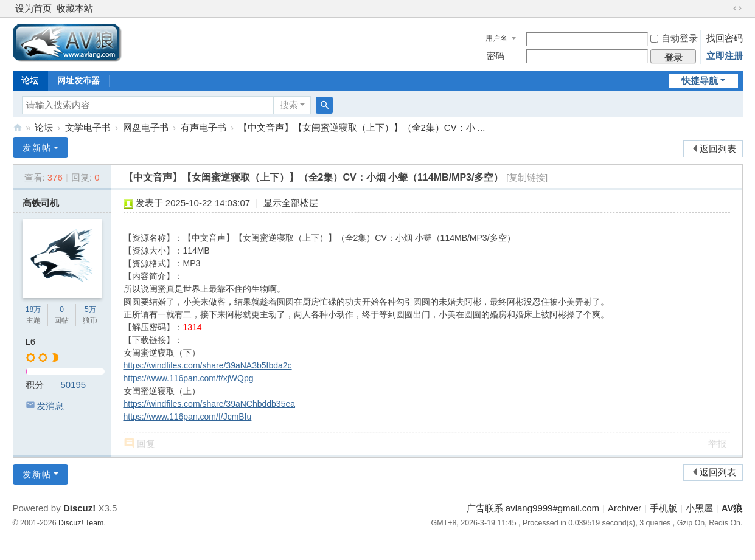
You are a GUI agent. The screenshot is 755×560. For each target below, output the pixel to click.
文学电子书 (88, 127)
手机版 (663, 508)
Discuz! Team (81, 523)
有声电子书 (204, 127)
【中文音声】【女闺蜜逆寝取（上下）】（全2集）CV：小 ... (362, 127)
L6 (31, 341)
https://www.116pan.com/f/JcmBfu (188, 417)
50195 (74, 385)
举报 (717, 444)
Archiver (625, 508)
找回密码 (725, 38)
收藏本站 (75, 8)
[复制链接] (527, 177)
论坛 (30, 80)
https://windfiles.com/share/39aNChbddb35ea (210, 404)
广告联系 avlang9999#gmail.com (533, 508)
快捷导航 (700, 81)
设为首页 (33, 8)
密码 (495, 56)
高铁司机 (41, 203)
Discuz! (79, 508)
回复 (146, 444)
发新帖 (37, 148)
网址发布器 (78, 80)
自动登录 (674, 38)
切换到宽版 (737, 9)
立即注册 (725, 56)
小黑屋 (699, 508)
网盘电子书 (146, 127)
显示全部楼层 (291, 203)
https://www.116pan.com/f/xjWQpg (189, 378)
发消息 (50, 406)
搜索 (289, 105)
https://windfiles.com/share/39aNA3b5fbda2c (208, 365)
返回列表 (718, 149)
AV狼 (18, 127)
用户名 (496, 38)
